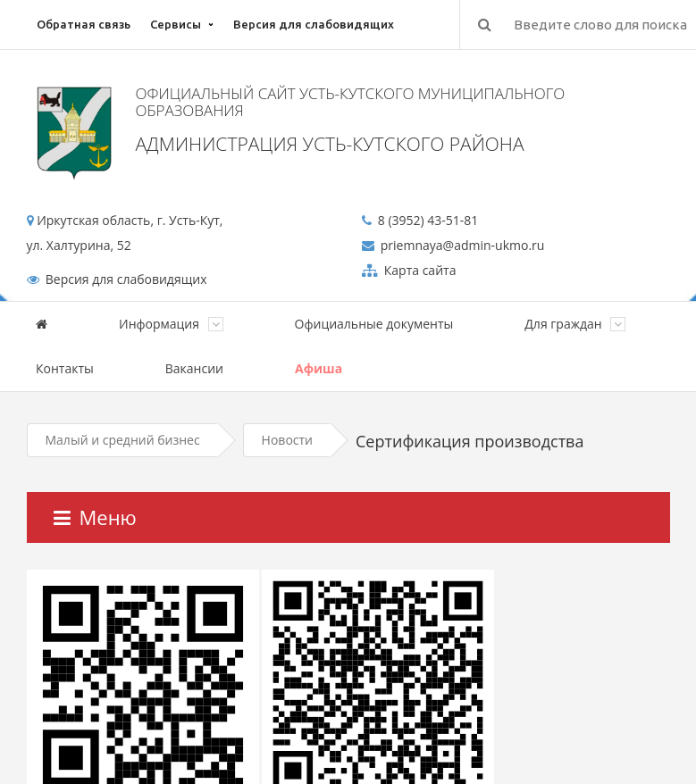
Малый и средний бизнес (123, 440)
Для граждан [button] (575, 324)
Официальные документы (374, 324)
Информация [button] (171, 324)
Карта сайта (418, 270)
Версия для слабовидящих (314, 24)
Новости (287, 440)
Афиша (319, 368)
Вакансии (194, 368)
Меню (95, 517)
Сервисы (176, 24)
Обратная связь (84, 24)
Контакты (65, 368)
